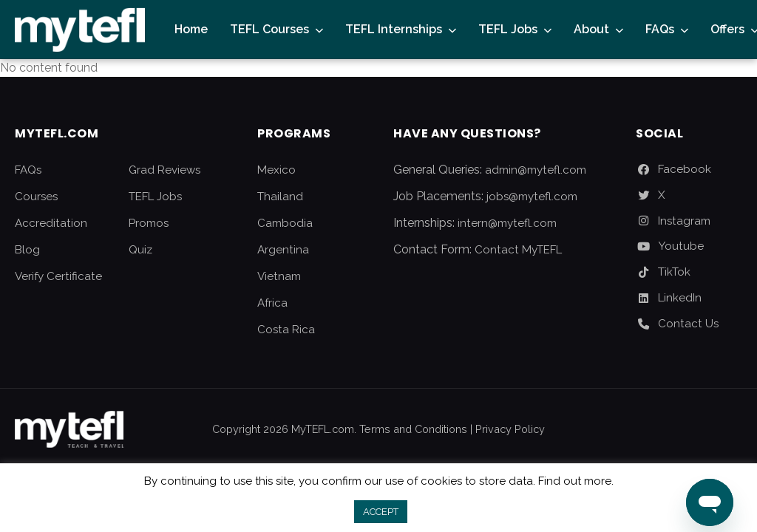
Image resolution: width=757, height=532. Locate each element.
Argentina (283, 250)
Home (191, 29)
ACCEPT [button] (381, 512)
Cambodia (285, 223)
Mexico (276, 170)
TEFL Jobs (508, 29)
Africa (272, 303)
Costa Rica (286, 330)
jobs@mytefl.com (532, 197)
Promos (149, 223)
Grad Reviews (164, 170)
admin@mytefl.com (536, 170)
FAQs (660, 29)
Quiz (140, 250)
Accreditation (51, 223)
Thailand (280, 197)
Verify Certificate (58, 276)
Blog (27, 250)
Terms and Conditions (413, 429)
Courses (36, 197)
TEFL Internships (394, 29)
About (591, 29)
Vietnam (279, 276)
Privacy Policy (510, 429)
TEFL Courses (269, 29)
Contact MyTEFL (518, 250)
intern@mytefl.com (507, 223)
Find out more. (576, 481)
